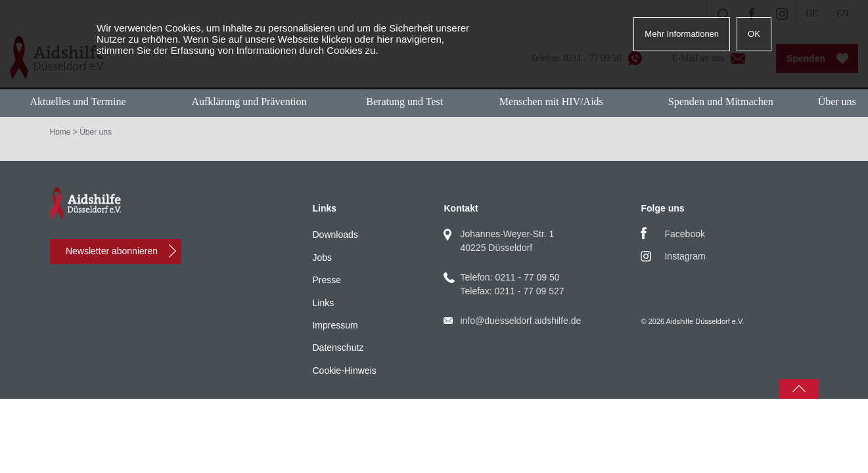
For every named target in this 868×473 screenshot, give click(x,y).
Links (323, 303)
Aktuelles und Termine (78, 101)
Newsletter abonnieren (112, 251)
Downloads (335, 235)
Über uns (837, 101)
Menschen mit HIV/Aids (551, 101)
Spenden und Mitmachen (721, 101)
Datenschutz (338, 348)
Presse (327, 280)
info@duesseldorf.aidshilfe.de (520, 321)
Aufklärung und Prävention (249, 101)
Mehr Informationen (682, 34)
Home (60, 132)
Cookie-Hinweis (344, 371)
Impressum (335, 325)
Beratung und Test (404, 101)
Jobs (322, 258)
